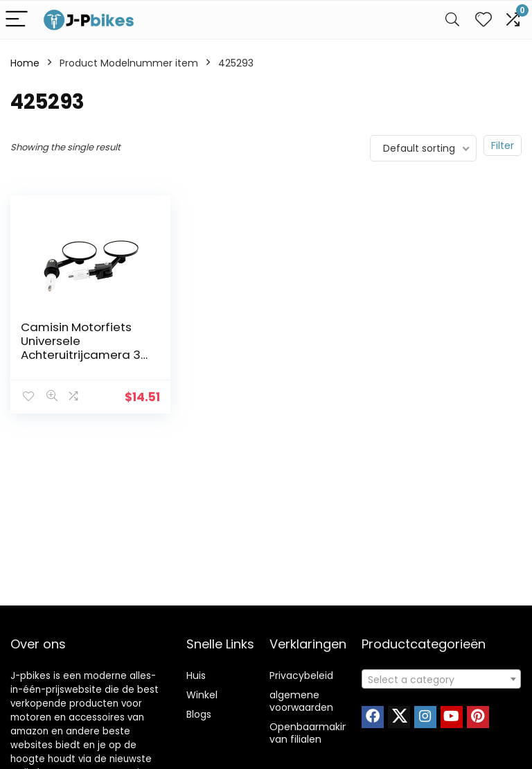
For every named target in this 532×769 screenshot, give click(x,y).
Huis (196, 675)
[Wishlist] (484, 20)
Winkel (202, 695)
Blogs (199, 714)
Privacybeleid (301, 675)
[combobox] (442, 679)
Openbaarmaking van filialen (312, 733)
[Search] (452, 20)
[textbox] (442, 680)
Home (25, 63)
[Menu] (17, 20)
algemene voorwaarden (301, 701)
